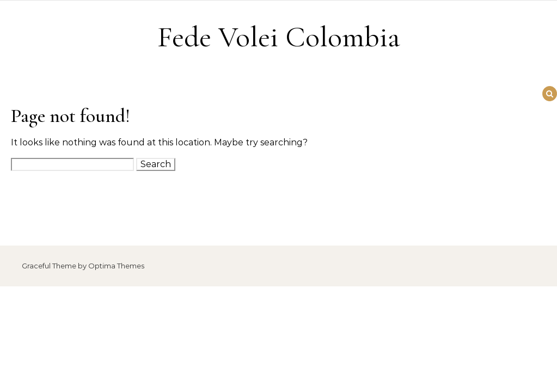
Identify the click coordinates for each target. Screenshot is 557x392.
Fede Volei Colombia (279, 37)
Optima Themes (116, 266)
